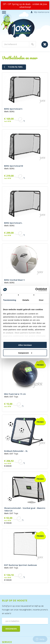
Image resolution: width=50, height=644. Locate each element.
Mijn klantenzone (42, 12)
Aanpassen (25, 353)
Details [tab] (26, 300)
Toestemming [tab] (10, 300)
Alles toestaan (25, 345)
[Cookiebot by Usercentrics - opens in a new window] (36, 290)
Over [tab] (41, 300)
